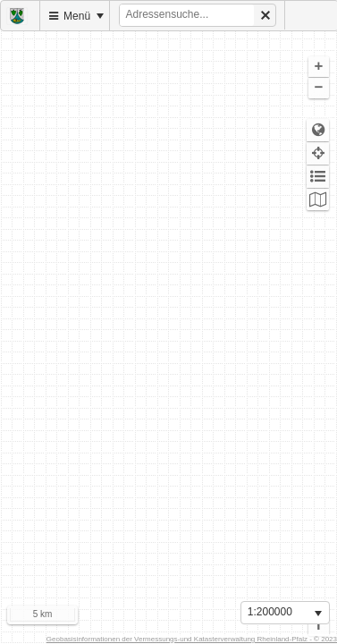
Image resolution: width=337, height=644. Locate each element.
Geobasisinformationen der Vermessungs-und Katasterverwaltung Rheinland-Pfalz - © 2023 (192, 639)
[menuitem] (21, 16)
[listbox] (285, 613)
